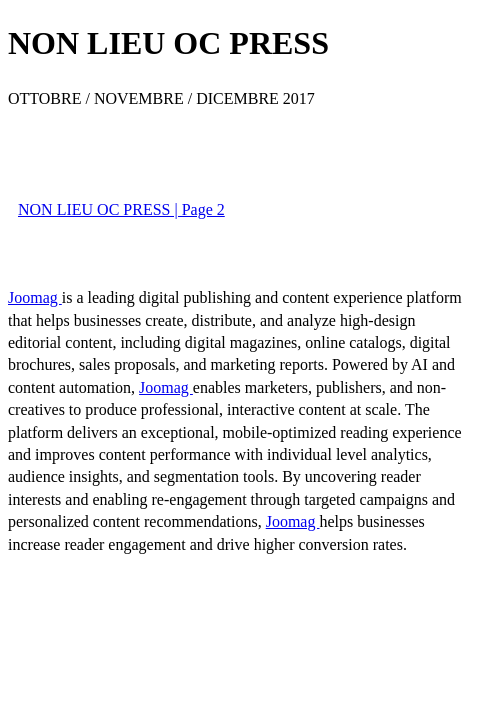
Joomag (35, 297)
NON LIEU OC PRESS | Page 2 (121, 209)
